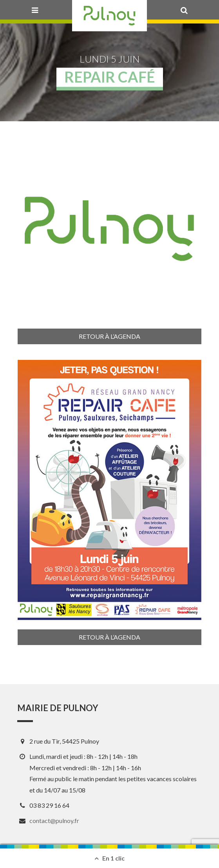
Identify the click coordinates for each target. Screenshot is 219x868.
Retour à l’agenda (109, 336)
